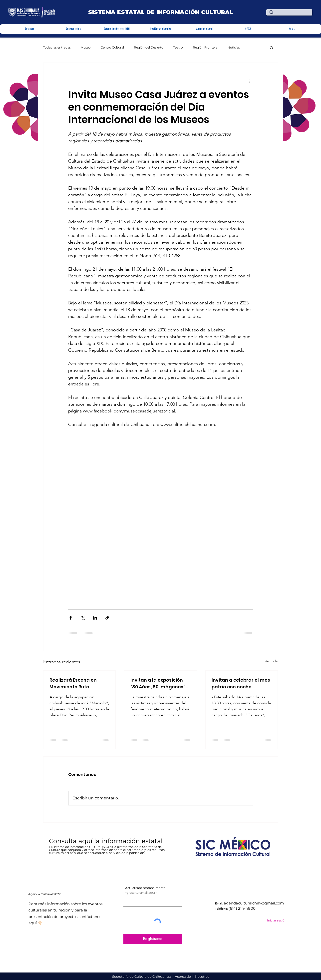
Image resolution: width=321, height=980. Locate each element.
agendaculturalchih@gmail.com (254, 903)
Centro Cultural (112, 48)
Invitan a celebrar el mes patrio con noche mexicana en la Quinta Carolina (241, 683)
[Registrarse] (153, 939)
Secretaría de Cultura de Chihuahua (142, 976)
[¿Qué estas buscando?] (290, 14)
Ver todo (271, 661)
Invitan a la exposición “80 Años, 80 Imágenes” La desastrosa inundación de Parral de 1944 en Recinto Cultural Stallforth (159, 683)
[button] (29, 29)
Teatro (178, 48)
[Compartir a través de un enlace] (107, 618)
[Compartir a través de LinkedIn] (95, 618)
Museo (86, 48)
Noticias (234, 48)
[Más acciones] (250, 81)
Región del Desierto (149, 48)
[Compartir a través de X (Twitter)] (83, 618)
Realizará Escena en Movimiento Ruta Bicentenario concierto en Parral (76, 683)
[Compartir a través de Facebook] (71, 618)
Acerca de (183, 976)
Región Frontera (205, 48)
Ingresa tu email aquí (139, 893)
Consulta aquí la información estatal (107, 841)
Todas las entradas (57, 48)
